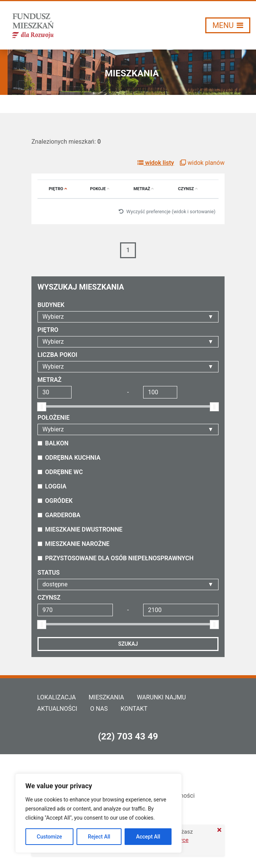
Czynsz (188, 189)
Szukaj (128, 644)
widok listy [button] (156, 163)
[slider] (42, 407)
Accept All (148, 837)
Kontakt (134, 709)
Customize (49, 837)
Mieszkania (106, 697)
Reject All (99, 837)
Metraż (144, 189)
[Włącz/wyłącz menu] (228, 25)
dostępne (55, 584)
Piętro (58, 189)
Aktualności (57, 709)
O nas (99, 709)
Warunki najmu (161, 697)
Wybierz (53, 317)
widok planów (202, 163)
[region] (98, 813)
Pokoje (100, 189)
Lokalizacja (56, 697)
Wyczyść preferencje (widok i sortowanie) (167, 212)
